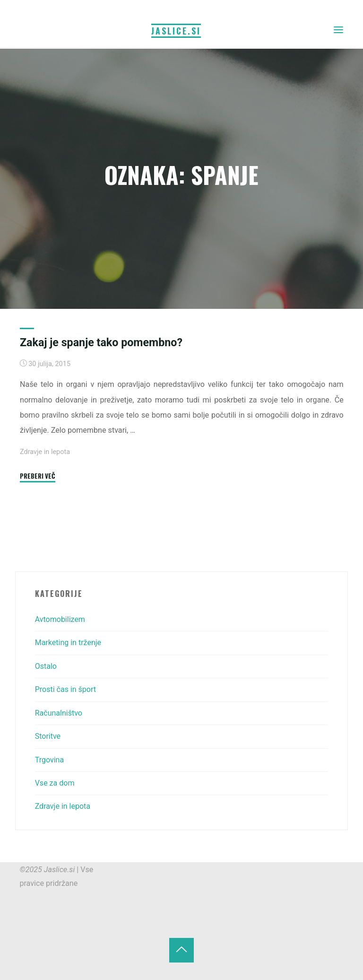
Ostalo (46, 666)
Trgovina (50, 760)
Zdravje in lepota (45, 452)
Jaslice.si (176, 30)
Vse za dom (55, 783)
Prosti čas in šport (66, 689)
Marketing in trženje (68, 643)
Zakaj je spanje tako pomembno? (102, 342)
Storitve (48, 736)
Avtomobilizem (60, 619)
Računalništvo (59, 713)
